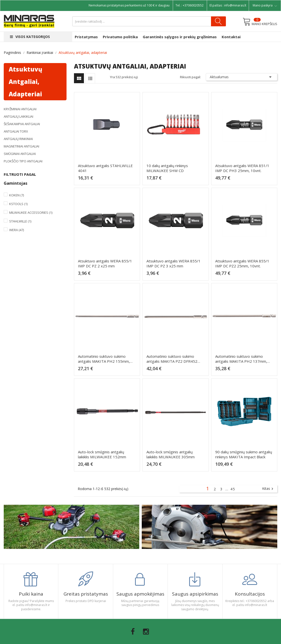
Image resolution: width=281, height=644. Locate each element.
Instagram (146, 632)
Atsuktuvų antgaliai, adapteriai (25, 82)
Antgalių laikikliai (18, 116)
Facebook (133, 632)
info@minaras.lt (235, 5)
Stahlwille (20, 221)
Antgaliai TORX (16, 131)
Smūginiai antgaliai (20, 154)
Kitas (268, 489)
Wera (17, 230)
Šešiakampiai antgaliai (22, 124)
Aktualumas (242, 77)
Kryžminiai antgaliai (20, 109)
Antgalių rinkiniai (18, 139)
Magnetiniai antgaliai (21, 146)
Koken (17, 195)
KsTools (18, 204)
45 (233, 489)
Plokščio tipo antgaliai (23, 161)
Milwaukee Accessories (31, 213)
